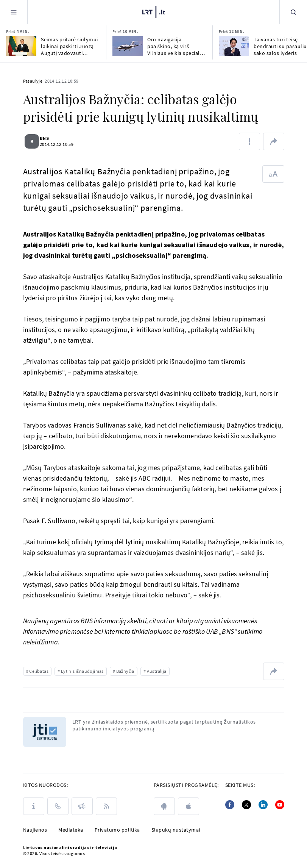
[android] (164, 806)
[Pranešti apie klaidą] (249, 141)
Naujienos (35, 830)
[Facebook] (230, 805)
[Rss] (106, 806)
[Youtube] (280, 805)
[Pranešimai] (82, 806)
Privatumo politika (117, 830)
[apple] (189, 806)
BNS (49, 138)
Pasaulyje (33, 81)
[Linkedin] (263, 805)
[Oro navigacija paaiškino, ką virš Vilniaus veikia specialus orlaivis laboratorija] (128, 46)
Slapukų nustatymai (176, 830)
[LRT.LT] (154, 11)
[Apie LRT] (34, 806)
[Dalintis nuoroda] (274, 141)
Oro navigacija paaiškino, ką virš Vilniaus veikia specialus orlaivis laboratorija (176, 46)
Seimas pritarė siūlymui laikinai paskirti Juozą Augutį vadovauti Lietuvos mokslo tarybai (70, 46)
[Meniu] (14, 12)
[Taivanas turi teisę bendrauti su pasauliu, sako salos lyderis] (234, 46)
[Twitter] (246, 805)
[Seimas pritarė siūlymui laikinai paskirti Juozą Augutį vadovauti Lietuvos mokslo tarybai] (21, 46)
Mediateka (71, 830)
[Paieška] (293, 12)
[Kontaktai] (58, 806)
